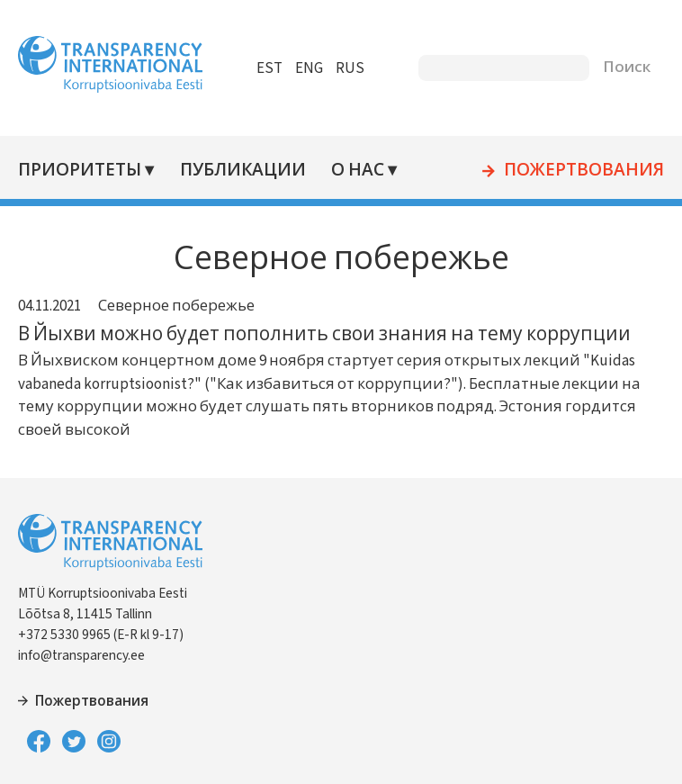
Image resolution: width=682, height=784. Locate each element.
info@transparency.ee (81, 655)
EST (269, 68)
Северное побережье (176, 306)
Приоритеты (80, 171)
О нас (358, 171)
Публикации (243, 171)
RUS (350, 68)
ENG (309, 68)
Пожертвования (584, 171)
